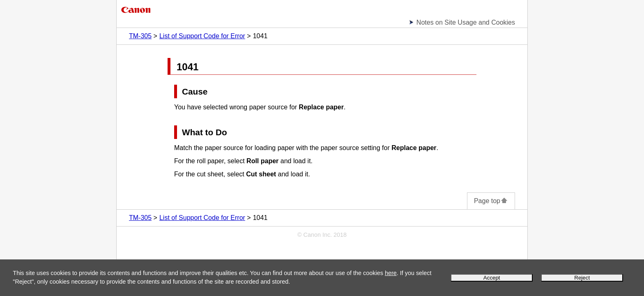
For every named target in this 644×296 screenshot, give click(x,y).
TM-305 (140, 36)
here (391, 273)
